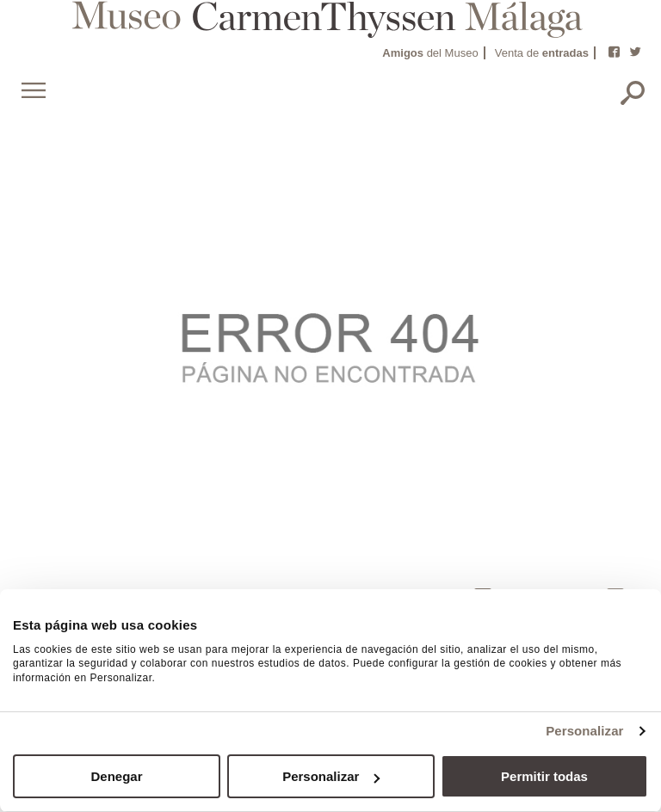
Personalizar (584, 731)
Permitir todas (544, 776)
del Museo (430, 53)
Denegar (116, 776)
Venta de (542, 53)
